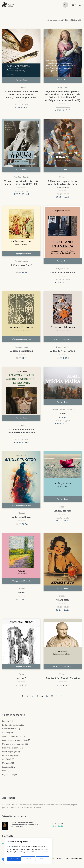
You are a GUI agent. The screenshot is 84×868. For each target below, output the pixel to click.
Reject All (28, 859)
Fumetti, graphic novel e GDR (15, 740)
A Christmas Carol (21, 265)
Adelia (21, 593)
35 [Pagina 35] (47, 696)
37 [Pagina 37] (56, 696)
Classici (63, 177)
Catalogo (18, 177)
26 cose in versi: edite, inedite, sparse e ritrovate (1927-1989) (21, 183)
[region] (28, 851)
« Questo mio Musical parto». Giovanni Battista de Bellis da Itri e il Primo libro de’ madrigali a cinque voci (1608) (63, 96)
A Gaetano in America (63, 273)
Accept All (43, 859)
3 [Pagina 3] (32, 696)
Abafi (63, 414)
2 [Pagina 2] (28, 696)
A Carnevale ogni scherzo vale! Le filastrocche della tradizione (63, 184)
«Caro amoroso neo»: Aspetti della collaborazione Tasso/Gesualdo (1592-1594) (21, 95)
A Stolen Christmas (21, 351)
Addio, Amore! (63, 511)
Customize (14, 859)
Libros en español (9, 755)
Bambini (6, 721)
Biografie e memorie (11, 748)
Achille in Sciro (21, 517)
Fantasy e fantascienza (11, 725)
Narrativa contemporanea (13, 744)
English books (21, 261)
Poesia (26, 177)
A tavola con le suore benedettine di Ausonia (21, 431)
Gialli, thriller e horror (12, 736)
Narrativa (6, 763)
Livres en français (10, 752)
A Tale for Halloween (63, 351)
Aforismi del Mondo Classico (63, 678)
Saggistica (21, 88)
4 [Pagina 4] (37, 696)
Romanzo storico (67, 410)
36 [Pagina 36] (52, 696)
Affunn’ (21, 678)
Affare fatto (63, 600)
